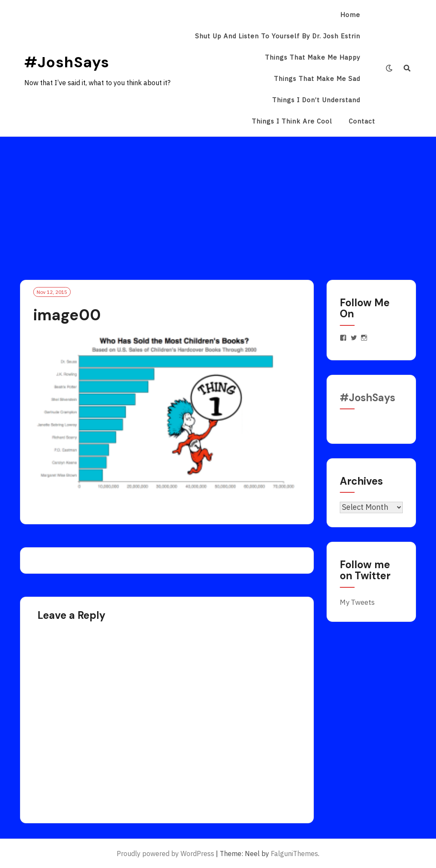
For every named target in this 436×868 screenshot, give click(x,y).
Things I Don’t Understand (316, 100)
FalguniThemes (294, 854)
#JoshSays (67, 62)
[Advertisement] (218, 201)
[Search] (407, 68)
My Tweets (357, 602)
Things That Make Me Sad (317, 79)
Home (350, 15)
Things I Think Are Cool (292, 121)
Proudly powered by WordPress (165, 854)
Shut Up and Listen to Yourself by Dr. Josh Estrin (278, 36)
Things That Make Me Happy (313, 57)
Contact (362, 121)
